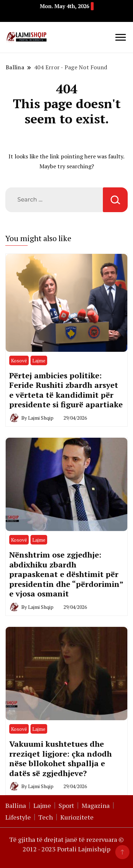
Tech (46, 817)
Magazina (96, 805)
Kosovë (19, 360)
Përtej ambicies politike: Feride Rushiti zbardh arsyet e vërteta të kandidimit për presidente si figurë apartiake (66, 390)
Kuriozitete (77, 817)
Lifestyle (18, 817)
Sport (66, 805)
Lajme (39, 360)
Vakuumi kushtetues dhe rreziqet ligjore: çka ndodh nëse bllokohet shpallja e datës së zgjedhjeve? (60, 758)
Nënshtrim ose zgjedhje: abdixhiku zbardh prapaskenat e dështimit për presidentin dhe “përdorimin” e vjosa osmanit (66, 574)
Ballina (16, 805)
